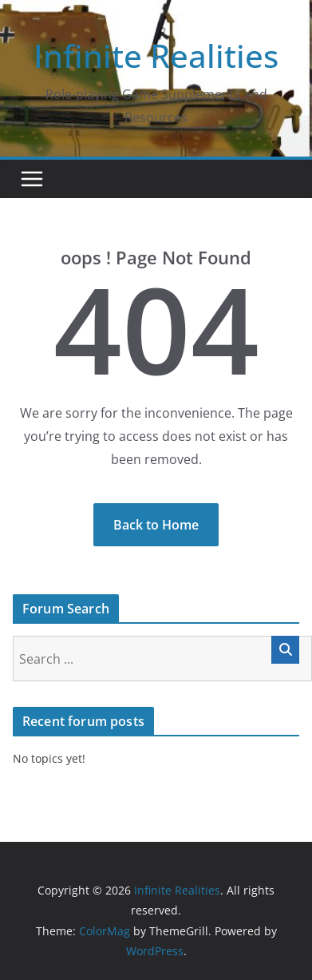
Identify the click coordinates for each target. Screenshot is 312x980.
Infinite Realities (156, 56)
